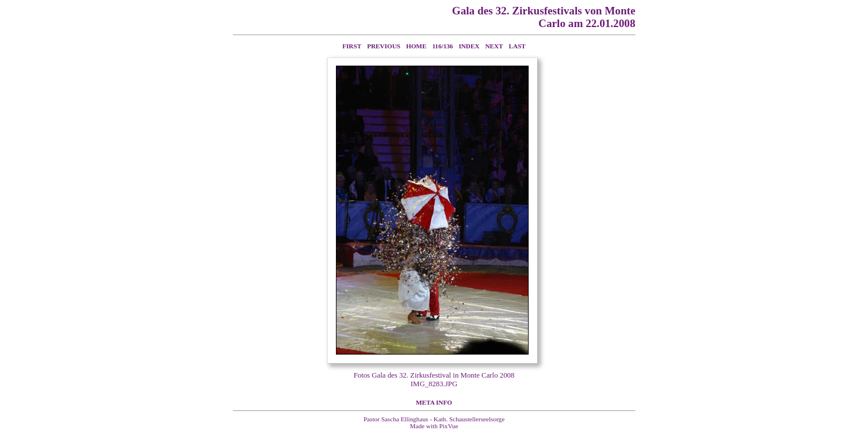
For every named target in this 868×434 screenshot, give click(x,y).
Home (416, 46)
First (352, 46)
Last (517, 46)
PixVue (449, 426)
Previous (384, 46)
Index (469, 46)
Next (494, 46)
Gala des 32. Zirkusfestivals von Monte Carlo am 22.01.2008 (544, 17)
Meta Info (434, 402)
